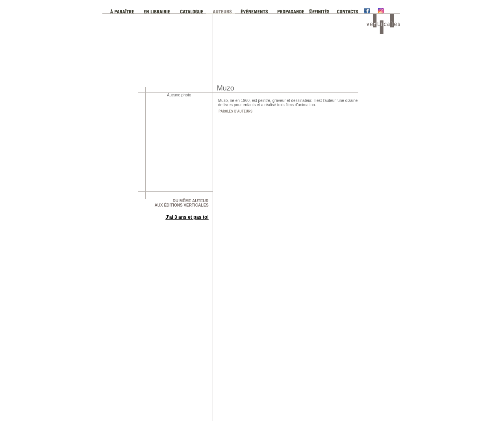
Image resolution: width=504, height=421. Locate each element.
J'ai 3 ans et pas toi (187, 217)
